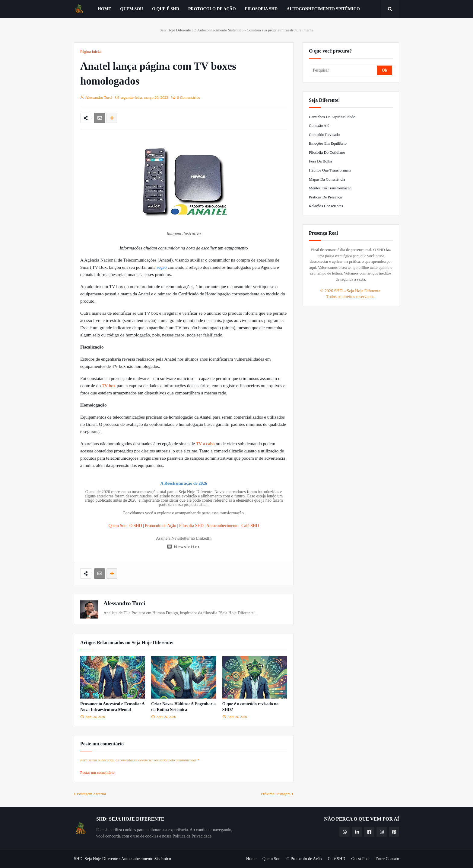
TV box (109, 386)
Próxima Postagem (276, 794)
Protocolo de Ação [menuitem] (212, 9)
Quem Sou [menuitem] (132, 9)
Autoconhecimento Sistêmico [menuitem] (323, 9)
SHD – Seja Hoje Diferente (357, 291)
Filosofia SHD (191, 526)
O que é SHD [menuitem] (166, 9)
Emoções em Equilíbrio (328, 143)
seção (162, 267)
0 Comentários (189, 97)
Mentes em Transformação (330, 188)
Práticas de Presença (325, 197)
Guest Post (360, 859)
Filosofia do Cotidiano (327, 152)
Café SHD (250, 526)
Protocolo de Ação (160, 526)
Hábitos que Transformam (330, 170)
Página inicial (91, 51)
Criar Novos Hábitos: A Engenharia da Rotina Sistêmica (183, 707)
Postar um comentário (97, 772)
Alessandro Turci (124, 603)
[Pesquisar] (343, 70)
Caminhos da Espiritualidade (332, 117)
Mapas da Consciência (327, 179)
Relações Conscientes (326, 206)
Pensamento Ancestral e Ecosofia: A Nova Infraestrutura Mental (112, 707)
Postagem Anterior (92, 794)
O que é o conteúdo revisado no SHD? (250, 707)
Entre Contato (387, 859)
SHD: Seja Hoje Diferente (96, 859)
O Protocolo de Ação (304, 859)
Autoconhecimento (222, 526)
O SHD (136, 526)
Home (251, 859)
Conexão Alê (319, 125)
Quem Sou (118, 526)
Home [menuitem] (104, 9)
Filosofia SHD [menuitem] (261, 9)
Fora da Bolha (321, 161)
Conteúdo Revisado (324, 135)
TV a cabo (205, 444)
